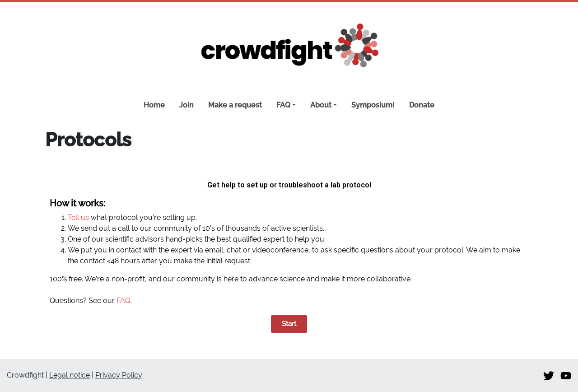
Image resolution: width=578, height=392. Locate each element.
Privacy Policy (119, 375)
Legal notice (70, 375)
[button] (289, 324)
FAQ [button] (283, 105)
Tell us (78, 217)
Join (186, 105)
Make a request (235, 105)
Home (154, 105)
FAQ (124, 301)
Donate (422, 105)
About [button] (321, 105)
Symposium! (373, 105)
